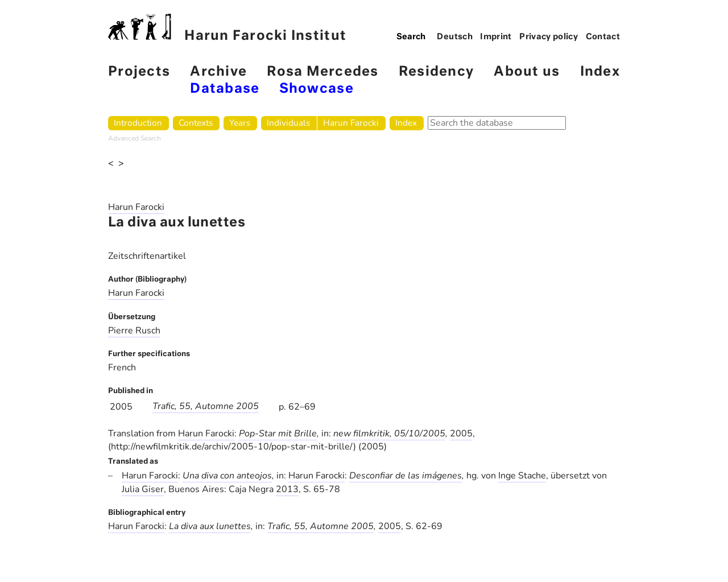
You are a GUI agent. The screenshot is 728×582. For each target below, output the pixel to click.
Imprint (496, 37)
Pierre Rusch (134, 331)
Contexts (196, 123)
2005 (461, 434)
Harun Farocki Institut (227, 28)
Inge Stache (522, 476)
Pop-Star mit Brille (278, 434)
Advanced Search (135, 138)
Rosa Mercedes (322, 72)
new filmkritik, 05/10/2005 (389, 434)
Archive (218, 72)
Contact (603, 37)
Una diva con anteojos (227, 476)
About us (527, 72)
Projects (139, 72)
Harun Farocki (351, 123)
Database (225, 89)
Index (600, 72)
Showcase (317, 89)
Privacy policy (549, 37)
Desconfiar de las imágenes (406, 476)
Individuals (288, 123)
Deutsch (455, 37)
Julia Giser (143, 489)
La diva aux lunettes (210, 526)
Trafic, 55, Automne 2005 (206, 406)
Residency (436, 72)
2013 (287, 489)
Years (240, 123)
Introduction (138, 123)
